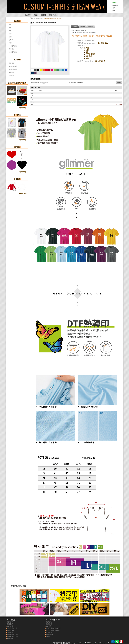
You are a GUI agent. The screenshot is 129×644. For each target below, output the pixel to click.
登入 (114, 8)
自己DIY (27, 15)
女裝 (10, 28)
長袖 (10, 43)
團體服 (44, 15)
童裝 (10, 31)
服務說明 (49, 622)
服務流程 (49, 624)
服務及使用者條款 (13, 634)
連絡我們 (10, 624)
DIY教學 (49, 626)
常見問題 (12, 72)
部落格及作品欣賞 (13, 637)
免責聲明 (10, 632)
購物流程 (115, 6)
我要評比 (119, 83)
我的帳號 (12, 75)
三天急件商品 (13, 52)
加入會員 (10, 626)
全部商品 (12, 49)
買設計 (36, 15)
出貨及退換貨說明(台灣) (54, 628)
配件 (10, 34)
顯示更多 (24, 108)
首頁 (33, 18)
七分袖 (11, 40)
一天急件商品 (13, 46)
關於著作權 (50, 634)
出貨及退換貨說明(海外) (54, 630)
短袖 (10, 37)
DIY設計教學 (13, 69)
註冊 (114, 11)
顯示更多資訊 (103, 43)
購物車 (115, 3)
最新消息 (12, 63)
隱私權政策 (11, 630)
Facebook (10, 639)
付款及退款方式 (12, 628)
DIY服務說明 (13, 66)
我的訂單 (10, 622)
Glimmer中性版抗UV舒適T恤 (15, 9)
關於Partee (53, 15)
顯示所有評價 (100, 61)
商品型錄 (39, 18)
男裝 (10, 25)
